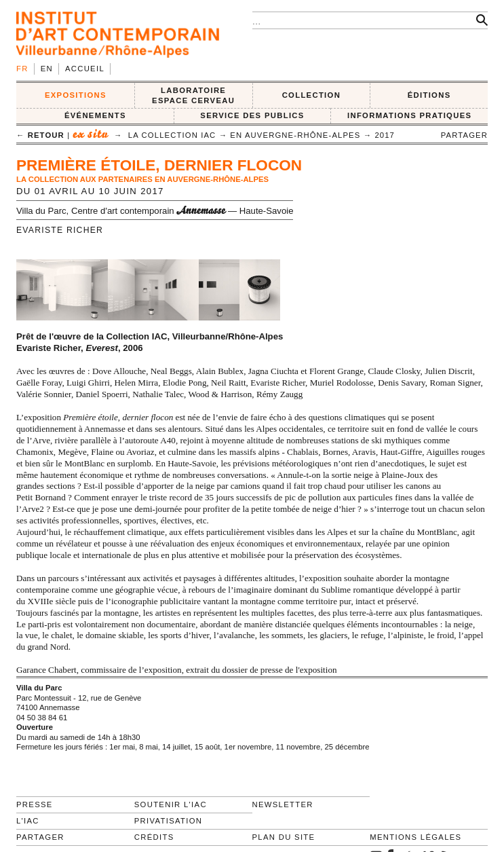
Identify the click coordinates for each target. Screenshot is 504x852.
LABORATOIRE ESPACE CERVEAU (193, 95)
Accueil (85, 69)
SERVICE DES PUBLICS (252, 115)
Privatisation (169, 821)
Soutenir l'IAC (171, 804)
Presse (35, 804)
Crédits (154, 837)
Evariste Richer (60, 230)
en (47, 69)
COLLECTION (312, 95)
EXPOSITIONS (76, 95)
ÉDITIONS (429, 95)
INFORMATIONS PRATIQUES (409, 115)
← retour (40, 135)
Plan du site (284, 837)
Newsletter (283, 804)
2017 (385, 135)
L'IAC (28, 821)
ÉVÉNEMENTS (95, 115)
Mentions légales (415, 837)
